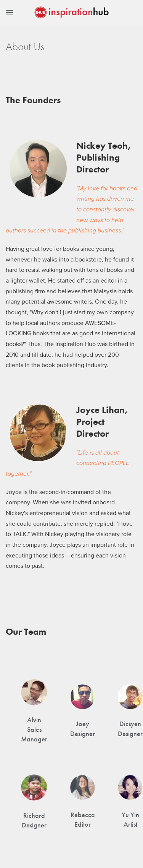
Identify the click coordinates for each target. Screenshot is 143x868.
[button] (10, 12)
